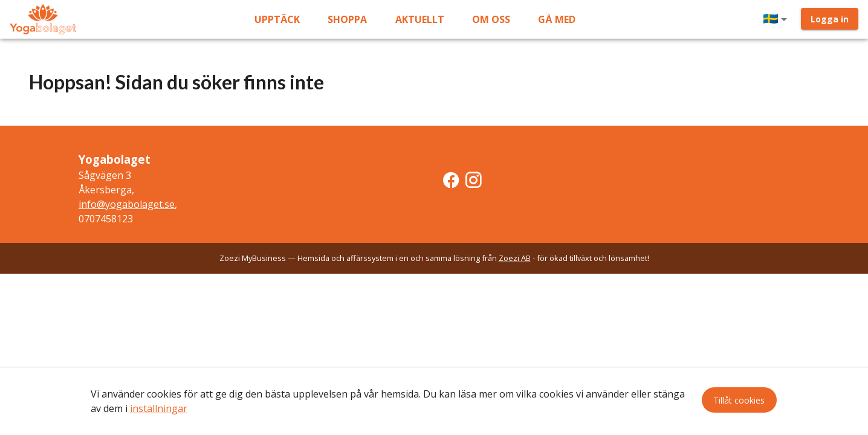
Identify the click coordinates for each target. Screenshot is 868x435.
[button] (777, 19)
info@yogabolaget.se (127, 204)
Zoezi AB (515, 258)
